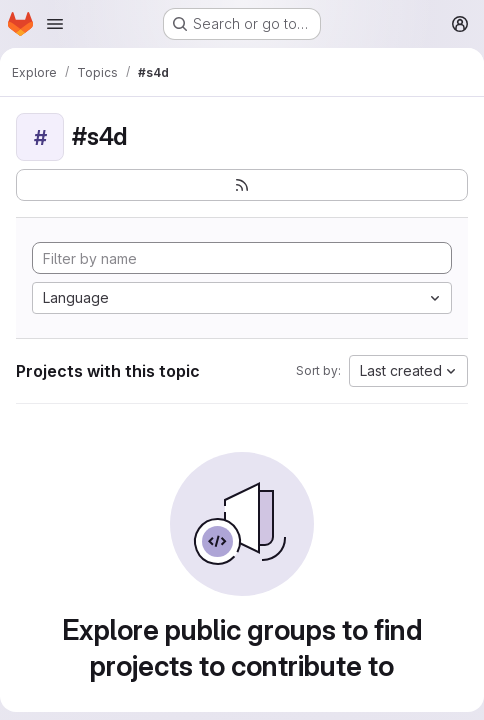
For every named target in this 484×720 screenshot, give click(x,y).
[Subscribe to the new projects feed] (242, 185)
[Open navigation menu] (55, 24)
